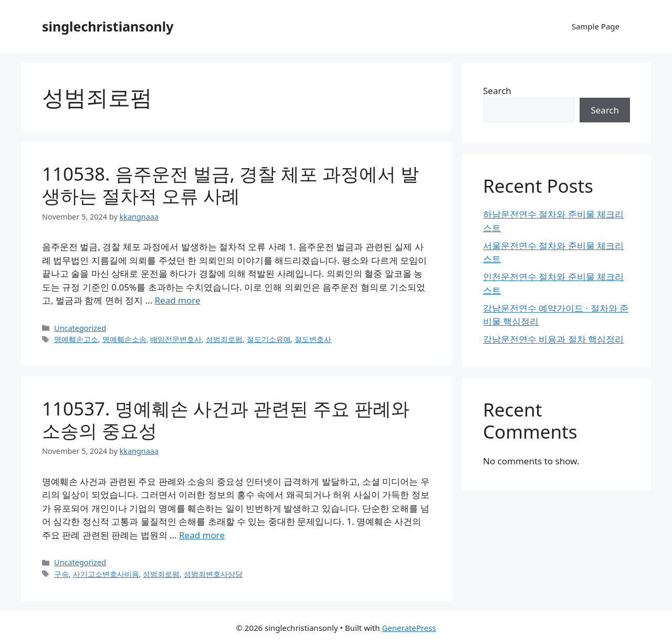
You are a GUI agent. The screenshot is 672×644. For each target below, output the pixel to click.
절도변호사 (313, 339)
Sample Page (596, 26)
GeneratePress (409, 628)
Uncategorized (80, 328)
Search (497, 91)
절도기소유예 (269, 339)
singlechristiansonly (108, 26)
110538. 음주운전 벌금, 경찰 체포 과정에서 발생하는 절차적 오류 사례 (230, 185)
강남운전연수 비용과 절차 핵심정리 (553, 339)
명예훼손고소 (76, 339)
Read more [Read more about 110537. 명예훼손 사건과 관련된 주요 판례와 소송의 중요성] (202, 535)
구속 (61, 574)
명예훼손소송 (124, 339)
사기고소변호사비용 (106, 574)
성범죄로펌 (224, 339)
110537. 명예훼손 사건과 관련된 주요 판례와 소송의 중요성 (226, 419)
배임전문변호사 (176, 339)
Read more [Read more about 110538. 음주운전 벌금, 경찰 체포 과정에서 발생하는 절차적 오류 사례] (178, 300)
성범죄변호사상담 (213, 574)
